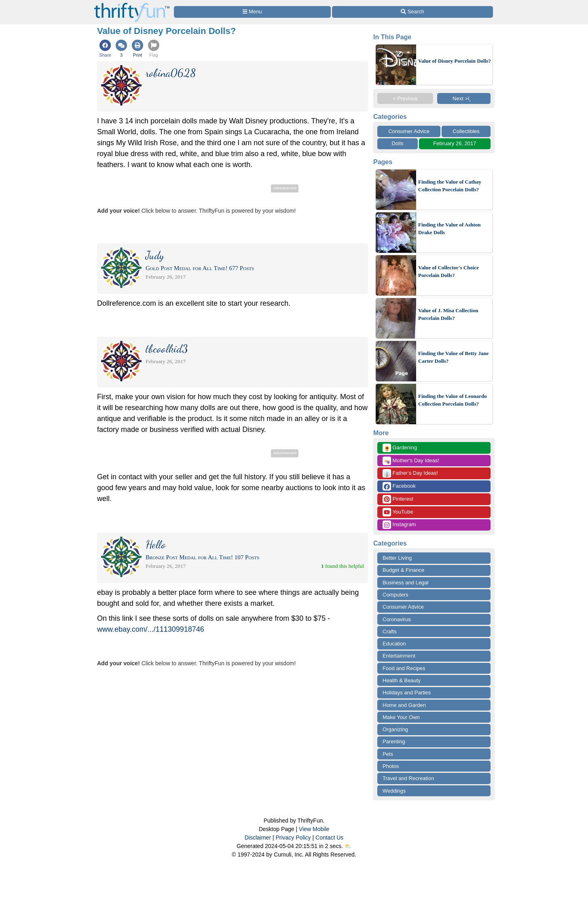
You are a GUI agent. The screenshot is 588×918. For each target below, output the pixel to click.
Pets (388, 754)
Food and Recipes (404, 668)
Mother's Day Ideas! (411, 461)
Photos (391, 766)
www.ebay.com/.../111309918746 (151, 629)
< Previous (405, 98)
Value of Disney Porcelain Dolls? (455, 61)
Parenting (394, 741)
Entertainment (399, 656)
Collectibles (466, 131)
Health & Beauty (402, 680)
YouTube (398, 512)
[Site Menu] (252, 12)
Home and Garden (404, 705)
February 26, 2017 (455, 143)
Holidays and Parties (407, 693)
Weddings (394, 791)
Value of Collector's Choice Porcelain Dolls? (448, 272)
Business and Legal (405, 583)
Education (394, 644)
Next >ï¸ (464, 98)
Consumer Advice (409, 131)
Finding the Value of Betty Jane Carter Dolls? (453, 357)
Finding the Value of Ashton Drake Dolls (449, 229)
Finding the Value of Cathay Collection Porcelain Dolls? (450, 186)
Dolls (397, 143)
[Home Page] (132, 5)
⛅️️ (348, 846)
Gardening (400, 448)
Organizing (395, 729)
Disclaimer (258, 838)
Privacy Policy (293, 838)
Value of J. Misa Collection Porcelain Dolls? (448, 314)
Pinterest (398, 499)
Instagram (399, 525)
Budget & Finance (403, 570)
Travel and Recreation (408, 778)
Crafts (390, 631)
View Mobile (314, 829)
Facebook (399, 486)
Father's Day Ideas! (410, 473)
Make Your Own (401, 717)
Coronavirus (397, 619)
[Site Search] (412, 12)
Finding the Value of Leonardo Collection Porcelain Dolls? (453, 400)
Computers (396, 595)
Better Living (397, 558)
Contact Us (329, 838)
